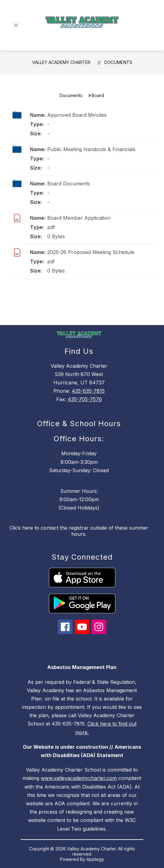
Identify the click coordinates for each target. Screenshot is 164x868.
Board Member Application (79, 218)
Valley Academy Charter (61, 62)
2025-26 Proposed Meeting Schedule (91, 252)
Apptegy (95, 859)
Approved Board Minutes (77, 115)
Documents (118, 62)
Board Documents (69, 184)
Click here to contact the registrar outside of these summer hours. (79, 531)
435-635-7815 (88, 391)
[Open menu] (16, 25)
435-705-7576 (85, 399)
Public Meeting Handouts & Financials (91, 149)
